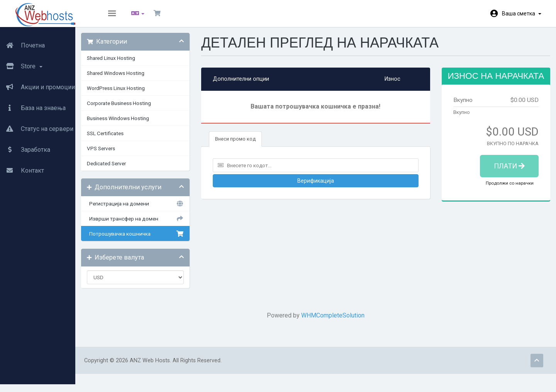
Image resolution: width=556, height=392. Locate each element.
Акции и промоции (37, 83)
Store (21, 62)
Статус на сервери (37, 125)
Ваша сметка (522, 14)
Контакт (22, 166)
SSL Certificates (132, 139)
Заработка (25, 146)
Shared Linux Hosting (138, 64)
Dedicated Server (133, 169)
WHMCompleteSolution (344, 321)
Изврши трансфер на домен (158, 224)
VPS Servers (128, 154)
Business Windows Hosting (145, 124)
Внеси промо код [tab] (254, 145)
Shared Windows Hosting (143, 79)
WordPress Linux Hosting (143, 94)
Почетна (22, 41)
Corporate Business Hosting (146, 109)
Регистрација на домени (158, 209)
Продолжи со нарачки (504, 198)
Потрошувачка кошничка (158, 239)
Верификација (326, 187)
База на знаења (33, 104)
